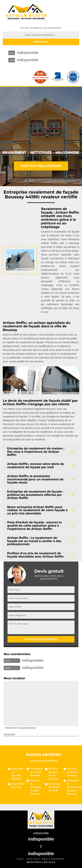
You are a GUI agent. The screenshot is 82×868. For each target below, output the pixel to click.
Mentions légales (41, 862)
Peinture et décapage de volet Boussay (36, 787)
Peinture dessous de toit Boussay (53, 774)
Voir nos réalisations (41, 166)
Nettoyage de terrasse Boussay (17, 774)
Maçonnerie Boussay (18, 785)
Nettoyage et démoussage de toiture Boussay (73, 787)
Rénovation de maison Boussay (36, 772)
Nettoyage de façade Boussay (54, 787)
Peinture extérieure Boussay (73, 772)
